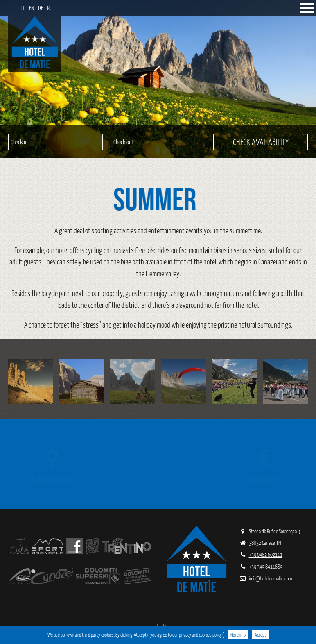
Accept (260, 635)
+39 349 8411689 (261, 566)
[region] (158, 79)
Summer (161, 199)
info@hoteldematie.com (265, 578)
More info (238, 635)
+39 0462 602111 (261, 554)
